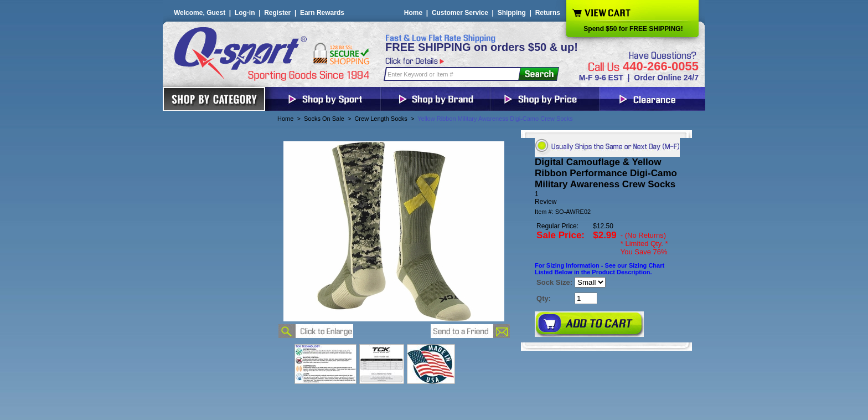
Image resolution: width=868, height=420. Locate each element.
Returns (548, 13)
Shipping (512, 13)
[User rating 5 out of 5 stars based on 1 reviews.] (606, 198)
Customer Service (460, 13)
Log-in (245, 13)
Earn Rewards (322, 13)
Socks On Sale (324, 119)
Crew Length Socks (381, 119)
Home (413, 13)
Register (277, 13)
